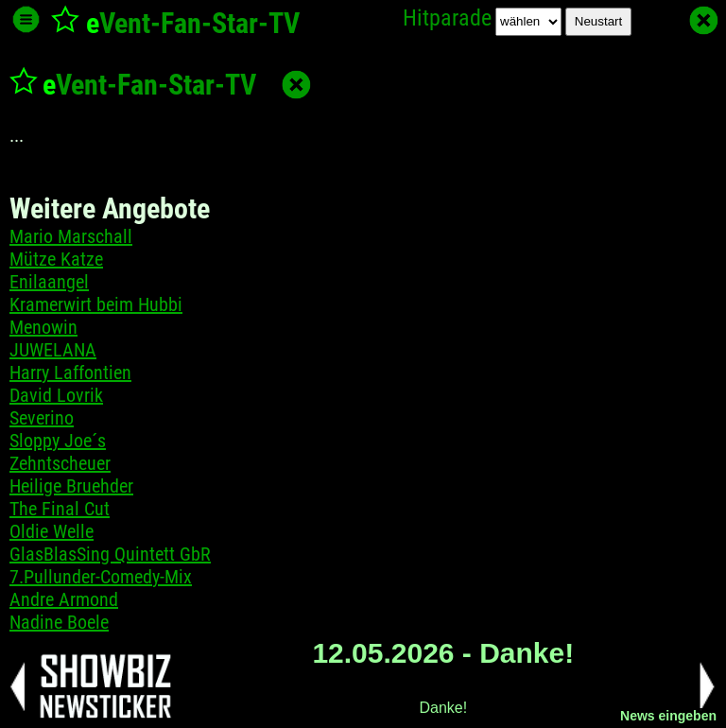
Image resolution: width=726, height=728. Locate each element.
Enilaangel (49, 282)
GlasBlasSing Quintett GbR (110, 554)
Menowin (43, 327)
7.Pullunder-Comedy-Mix (101, 577)
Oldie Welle (52, 531)
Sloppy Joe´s (58, 441)
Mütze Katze (56, 259)
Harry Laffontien (70, 373)
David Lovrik (56, 395)
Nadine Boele (59, 622)
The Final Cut (60, 509)
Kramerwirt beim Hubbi (96, 304)
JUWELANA (53, 350)
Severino (42, 418)
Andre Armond (64, 599)
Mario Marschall (71, 236)
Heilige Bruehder (71, 486)
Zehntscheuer (60, 463)
